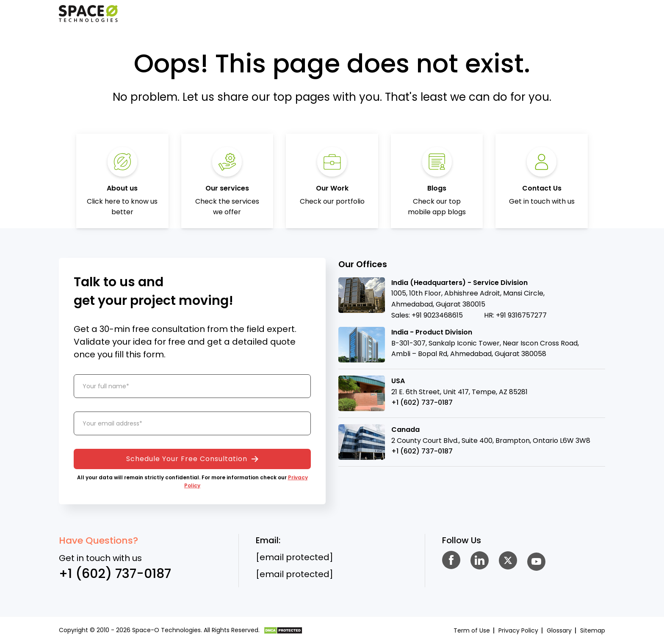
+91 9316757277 (521, 315)
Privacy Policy (518, 630)
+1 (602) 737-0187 (422, 402)
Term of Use (472, 630)
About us (122, 188)
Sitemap (593, 630)
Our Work (332, 188)
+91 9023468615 (437, 315)
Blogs (437, 188)
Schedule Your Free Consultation (192, 459)
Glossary (559, 630)
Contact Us (542, 188)
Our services (227, 188)
